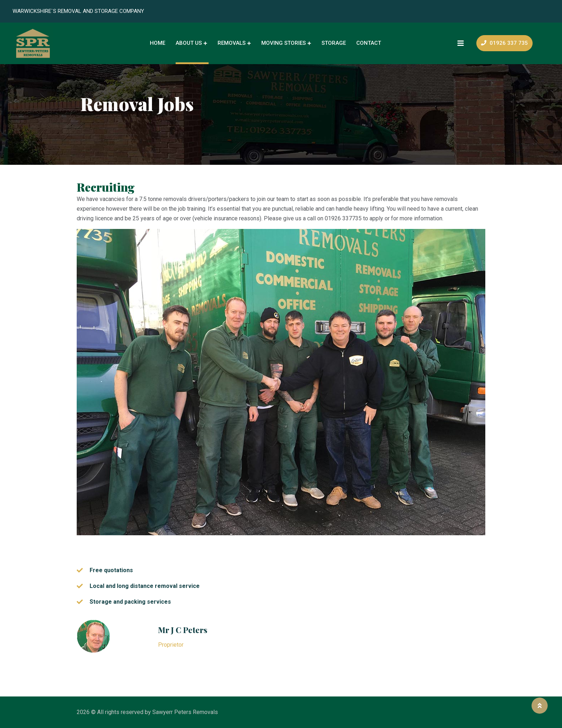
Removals (232, 43)
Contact (369, 43)
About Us (189, 43)
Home (158, 43)
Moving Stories (284, 43)
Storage (334, 43)
